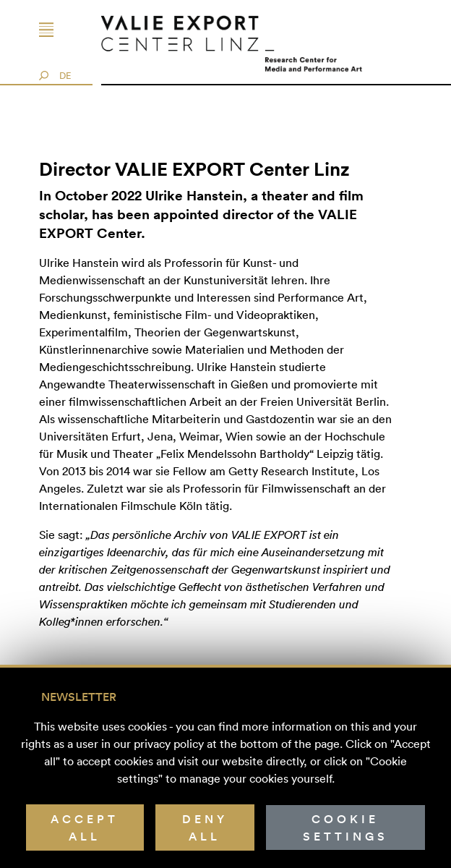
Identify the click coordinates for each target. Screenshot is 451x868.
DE (65, 75)
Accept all (85, 827)
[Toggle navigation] (61, 30)
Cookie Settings (345, 827)
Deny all (205, 827)
